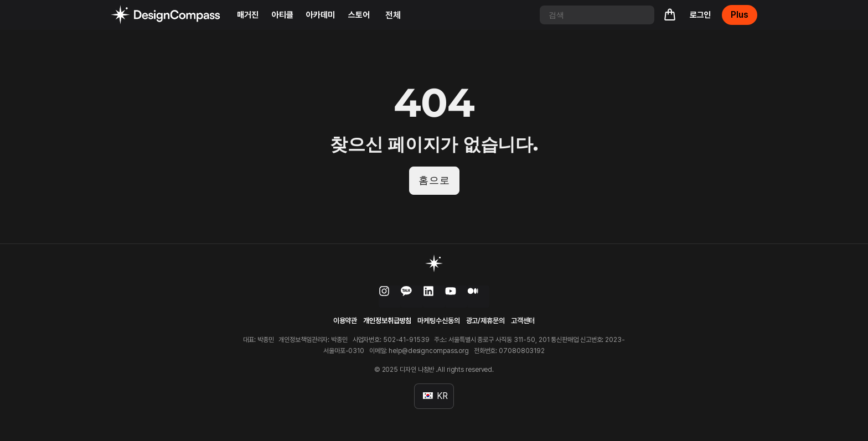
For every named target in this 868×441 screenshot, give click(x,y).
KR (435, 396)
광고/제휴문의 (485, 321)
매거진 (248, 15)
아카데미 (321, 15)
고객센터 (523, 321)
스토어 (359, 15)
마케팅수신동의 (438, 321)
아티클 (283, 15)
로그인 (701, 15)
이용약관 (345, 321)
